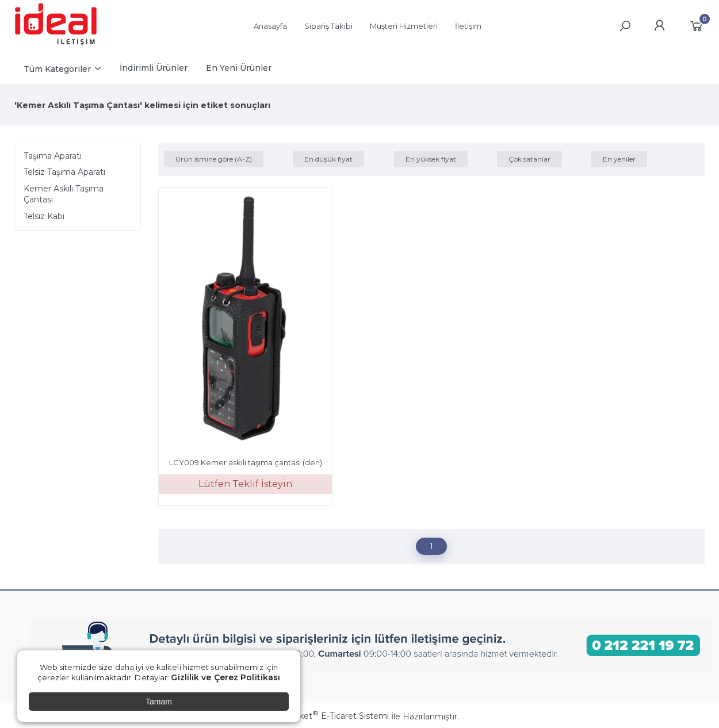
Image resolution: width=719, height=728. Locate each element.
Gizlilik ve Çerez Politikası (225, 677)
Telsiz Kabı (44, 216)
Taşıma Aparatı (53, 156)
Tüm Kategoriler (57, 69)
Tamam (159, 702)
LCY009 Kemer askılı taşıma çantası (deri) (246, 462)
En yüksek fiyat (431, 159)
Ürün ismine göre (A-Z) (214, 159)
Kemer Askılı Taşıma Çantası (64, 194)
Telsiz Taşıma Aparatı (64, 172)
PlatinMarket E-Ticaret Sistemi (325, 716)
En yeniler (619, 159)
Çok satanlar (529, 159)
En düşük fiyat (328, 159)
